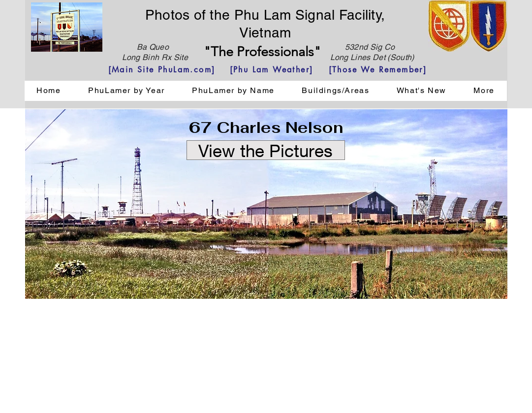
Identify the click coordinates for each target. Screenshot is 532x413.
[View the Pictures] (266, 150)
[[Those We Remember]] (378, 70)
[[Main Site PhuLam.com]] (162, 70)
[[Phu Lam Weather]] (272, 70)
